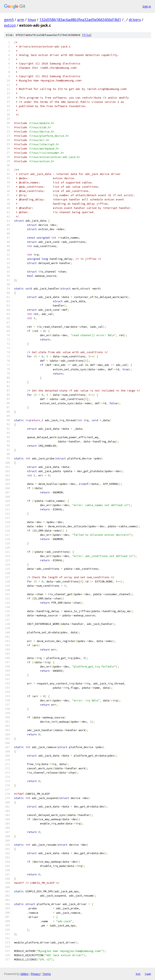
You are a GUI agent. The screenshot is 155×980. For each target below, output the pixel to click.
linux (32, 20)
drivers (135, 20)
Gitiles (24, 974)
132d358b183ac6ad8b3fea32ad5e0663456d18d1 (80, 20)
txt (138, 974)
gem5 (9, 20)
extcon (10, 25)
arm (21, 20)
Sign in (147, 6)
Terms (47, 974)
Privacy (35, 974)
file (87, 35)
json (148, 974)
